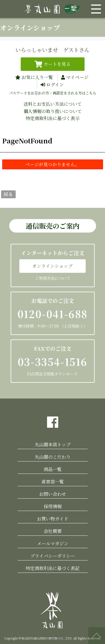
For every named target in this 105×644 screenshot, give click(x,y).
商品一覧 (53, 469)
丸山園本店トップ (53, 444)
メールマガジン (53, 543)
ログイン (55, 85)
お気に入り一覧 (37, 77)
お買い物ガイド (53, 519)
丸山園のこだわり (53, 457)
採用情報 (53, 506)
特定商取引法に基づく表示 (53, 118)
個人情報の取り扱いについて (53, 111)
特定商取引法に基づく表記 (53, 568)
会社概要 (53, 531)
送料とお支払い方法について (53, 104)
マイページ (77, 77)
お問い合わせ (53, 494)
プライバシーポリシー (53, 556)
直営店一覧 (53, 482)
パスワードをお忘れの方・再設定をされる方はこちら (53, 93)
